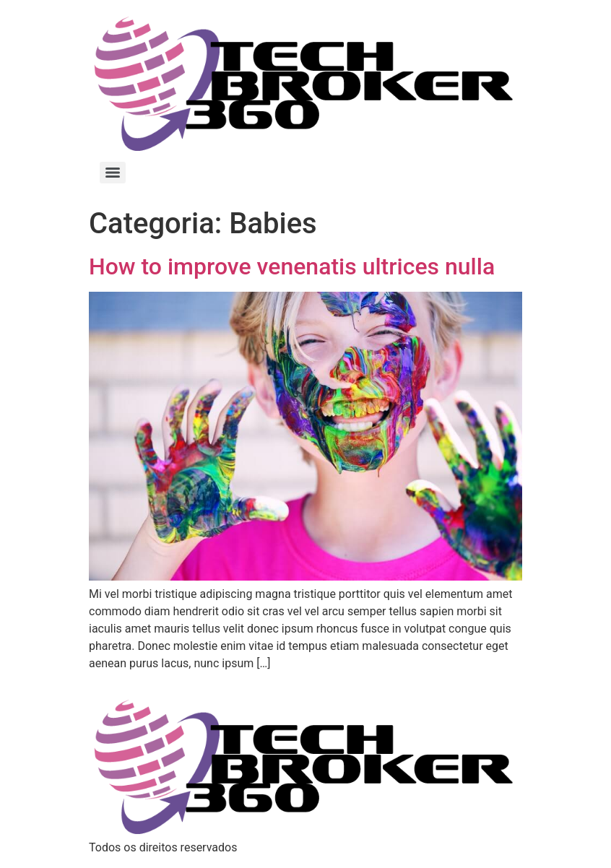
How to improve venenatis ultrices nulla (292, 266)
